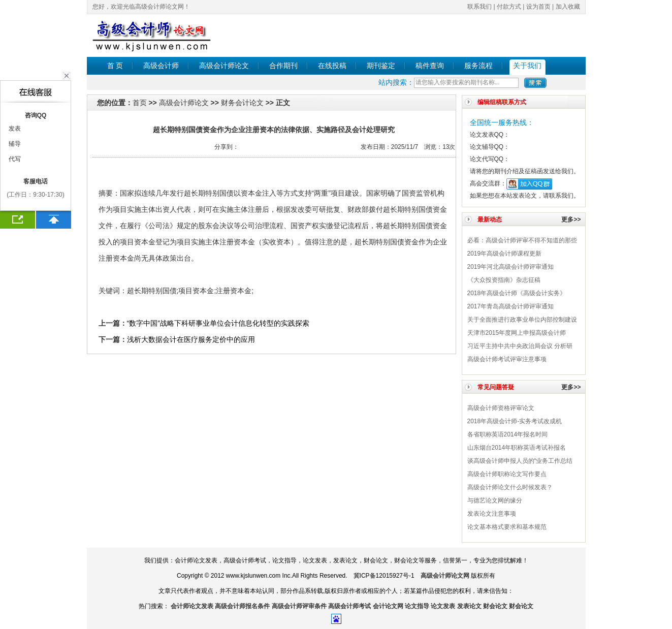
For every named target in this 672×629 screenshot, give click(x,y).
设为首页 (538, 7)
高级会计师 (161, 66)
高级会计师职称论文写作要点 (507, 474)
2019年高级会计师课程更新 (505, 254)
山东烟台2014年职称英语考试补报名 (517, 448)
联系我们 (479, 7)
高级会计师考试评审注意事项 (507, 359)
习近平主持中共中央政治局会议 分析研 (520, 346)
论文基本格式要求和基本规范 (507, 527)
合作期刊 (283, 66)
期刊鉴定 (381, 66)
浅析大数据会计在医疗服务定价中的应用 (191, 339)
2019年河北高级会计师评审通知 (511, 267)
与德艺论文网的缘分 (495, 500)
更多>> (571, 219)
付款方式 (509, 7)
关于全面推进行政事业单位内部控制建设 (522, 320)
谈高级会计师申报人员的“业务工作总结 (520, 461)
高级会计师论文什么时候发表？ (510, 487)
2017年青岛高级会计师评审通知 (511, 306)
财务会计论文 (242, 103)
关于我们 (527, 66)
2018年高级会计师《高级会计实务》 (517, 293)
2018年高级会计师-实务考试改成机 (515, 421)
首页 (140, 103)
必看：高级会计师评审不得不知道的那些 (522, 240)
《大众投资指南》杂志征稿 (504, 280)
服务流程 (478, 66)
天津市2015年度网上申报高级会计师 (517, 333)
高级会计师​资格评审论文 (501, 408)
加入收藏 (568, 7)
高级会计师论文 (224, 66)
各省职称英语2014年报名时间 (508, 434)
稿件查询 (430, 66)
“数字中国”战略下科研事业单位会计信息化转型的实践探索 (218, 323)
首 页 (115, 66)
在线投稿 (332, 66)
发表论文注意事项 (492, 514)
